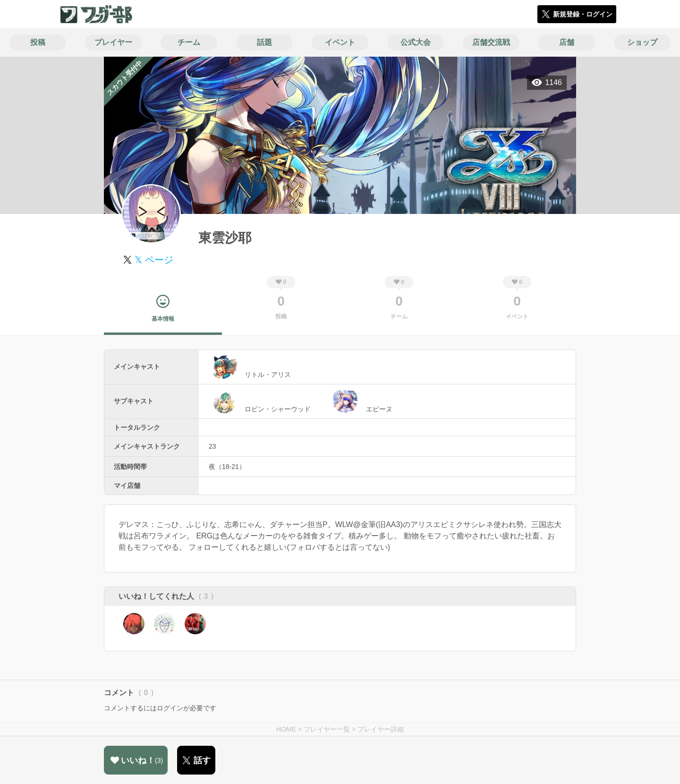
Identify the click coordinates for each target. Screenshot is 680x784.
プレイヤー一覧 (327, 729)
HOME (286, 729)
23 (212, 446)
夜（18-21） (227, 467)
